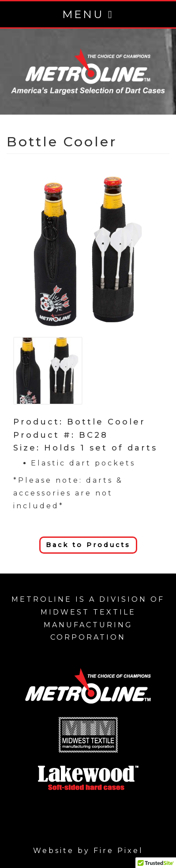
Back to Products (88, 545)
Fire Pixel (118, 851)
